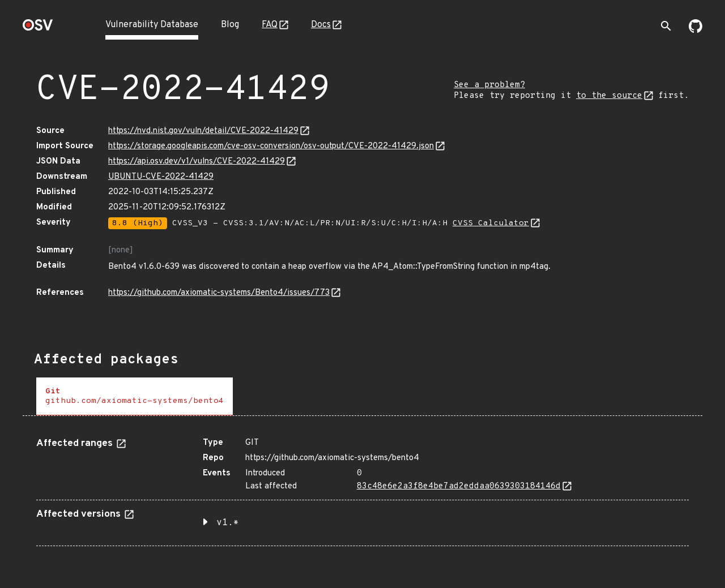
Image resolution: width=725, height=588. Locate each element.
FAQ (270, 25)
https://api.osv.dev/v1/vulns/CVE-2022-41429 (197, 162)
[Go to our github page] (696, 31)
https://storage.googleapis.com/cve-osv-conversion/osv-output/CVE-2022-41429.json (271, 146)
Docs (321, 25)
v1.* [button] (228, 523)
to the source (609, 96)
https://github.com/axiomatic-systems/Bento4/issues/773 (219, 293)
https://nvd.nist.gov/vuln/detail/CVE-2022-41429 (203, 131)
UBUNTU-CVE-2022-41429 (161, 177)
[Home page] (38, 29)
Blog (230, 25)
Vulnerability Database (152, 25)
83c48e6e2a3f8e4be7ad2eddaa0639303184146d (459, 486)
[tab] (135, 396)
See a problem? (489, 85)
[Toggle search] (666, 26)
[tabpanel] (362, 488)
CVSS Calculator (491, 223)
